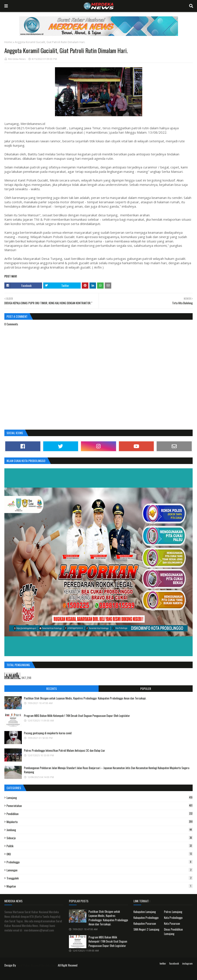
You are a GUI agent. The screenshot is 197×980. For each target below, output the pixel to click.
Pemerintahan (100, 806)
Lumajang (100, 798)
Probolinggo (100, 862)
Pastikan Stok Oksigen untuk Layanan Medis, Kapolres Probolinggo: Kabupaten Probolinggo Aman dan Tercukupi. (85, 698)
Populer (146, 688)
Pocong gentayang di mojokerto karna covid (48, 733)
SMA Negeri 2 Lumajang (146, 929)
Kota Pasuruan (172, 923)
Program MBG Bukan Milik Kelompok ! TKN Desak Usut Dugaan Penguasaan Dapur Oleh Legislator (77, 716)
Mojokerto (100, 822)
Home (8, 42)
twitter (163, 963)
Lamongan (100, 870)
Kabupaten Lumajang (145, 912)
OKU (100, 854)
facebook (174, 963)
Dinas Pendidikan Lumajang (173, 931)
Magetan (100, 886)
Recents (51, 688)
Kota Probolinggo (173, 918)
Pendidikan (100, 814)
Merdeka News (17, 59)
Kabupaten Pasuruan (145, 923)
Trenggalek (100, 878)
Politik (100, 846)
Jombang (100, 830)
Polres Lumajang (173, 912)
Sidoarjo (100, 838)
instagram (187, 963)
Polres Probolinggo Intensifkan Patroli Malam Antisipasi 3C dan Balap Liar (65, 750)
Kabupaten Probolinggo (146, 918)
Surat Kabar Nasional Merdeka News (37, 965)
